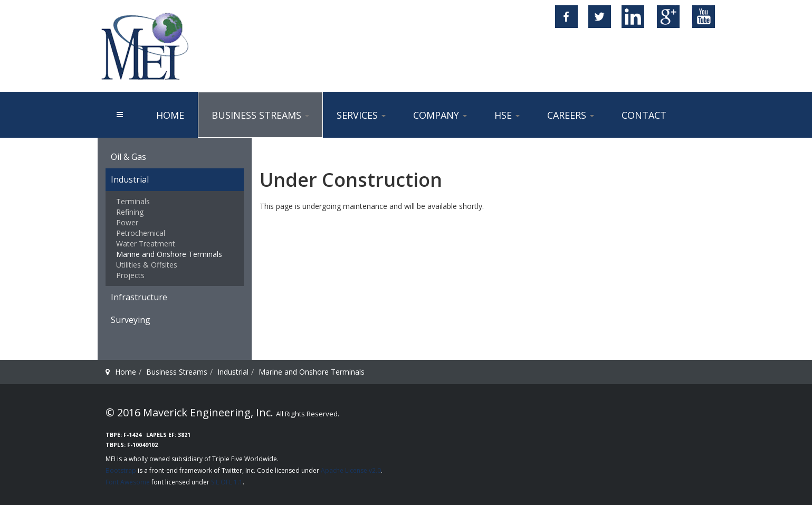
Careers (571, 115)
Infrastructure (139, 297)
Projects (130, 275)
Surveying (131, 320)
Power (127, 222)
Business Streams (260, 115)
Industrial (130, 179)
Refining (130, 212)
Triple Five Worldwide (245, 459)
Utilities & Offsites (147, 265)
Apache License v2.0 (351, 470)
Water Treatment (146, 244)
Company (440, 115)
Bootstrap (121, 470)
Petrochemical (141, 233)
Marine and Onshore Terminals (169, 254)
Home (170, 115)
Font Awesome (128, 482)
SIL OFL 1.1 (227, 482)
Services (361, 115)
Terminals (133, 201)
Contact (644, 115)
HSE (507, 115)
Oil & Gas (128, 157)
